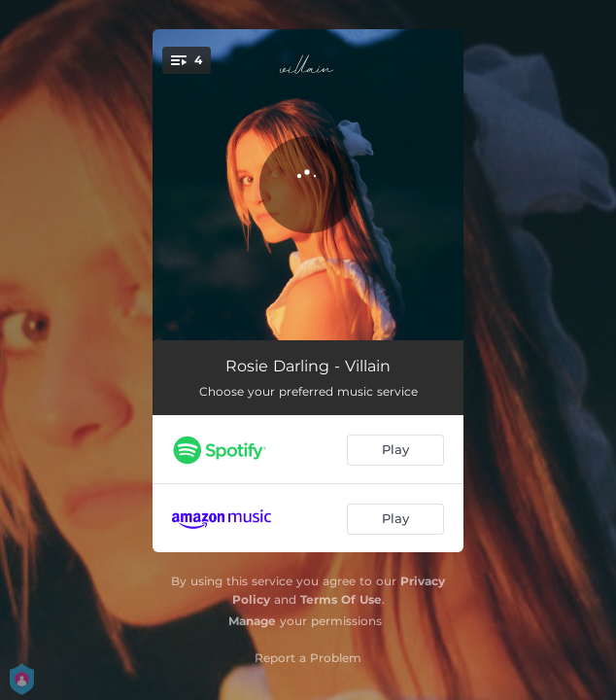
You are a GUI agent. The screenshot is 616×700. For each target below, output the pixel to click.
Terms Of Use (341, 599)
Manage (252, 621)
